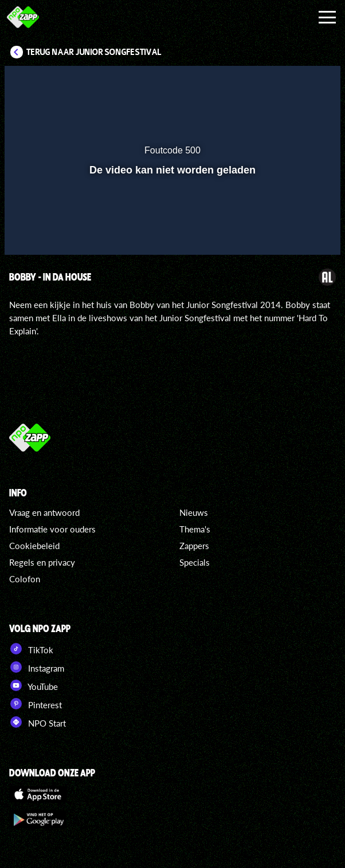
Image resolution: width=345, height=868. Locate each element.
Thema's (195, 529)
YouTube (34, 685)
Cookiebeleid (34, 546)
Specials (195, 562)
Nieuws (194, 512)
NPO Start (38, 722)
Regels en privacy (42, 562)
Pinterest (36, 704)
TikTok (31, 649)
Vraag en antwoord (44, 512)
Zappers (194, 546)
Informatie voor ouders (52, 529)
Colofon (25, 579)
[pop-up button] (279, 82)
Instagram (37, 667)
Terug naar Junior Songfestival (94, 52)
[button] (302, 82)
